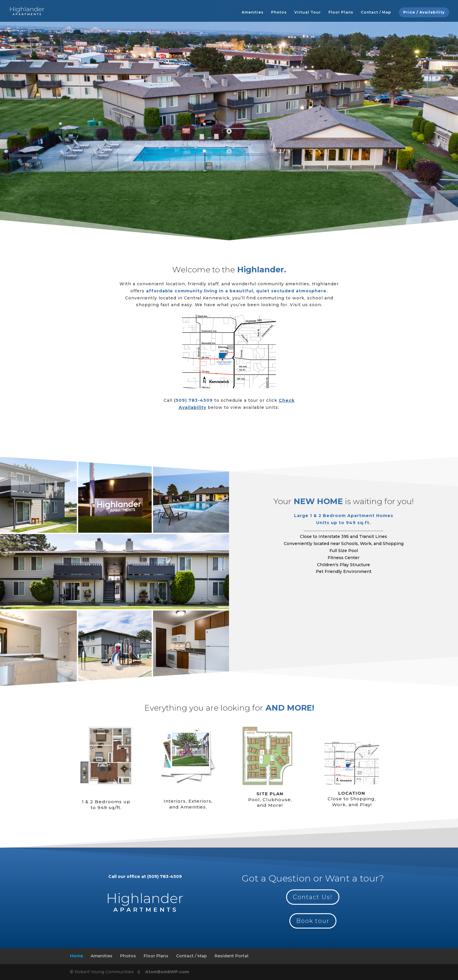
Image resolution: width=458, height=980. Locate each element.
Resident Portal (232, 956)
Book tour (313, 921)
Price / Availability (424, 12)
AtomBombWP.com (166, 972)
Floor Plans (341, 12)
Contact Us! (313, 897)
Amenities (253, 12)
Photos (279, 12)
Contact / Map (376, 12)
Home (77, 956)
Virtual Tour (308, 12)
